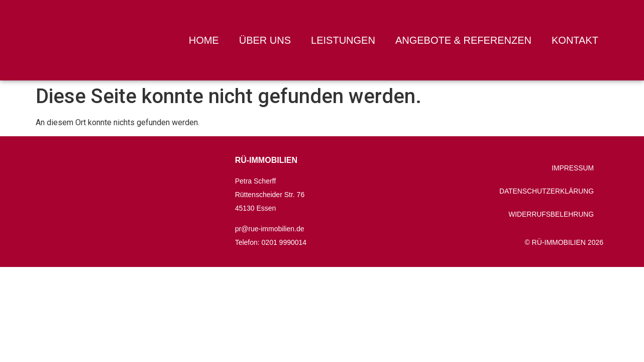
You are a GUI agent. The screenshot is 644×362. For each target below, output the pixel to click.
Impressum (572, 168)
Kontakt (575, 40)
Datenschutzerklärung (546, 191)
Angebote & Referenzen (463, 40)
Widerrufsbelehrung (550, 214)
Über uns (265, 40)
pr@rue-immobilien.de (270, 229)
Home (204, 40)
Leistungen (343, 40)
